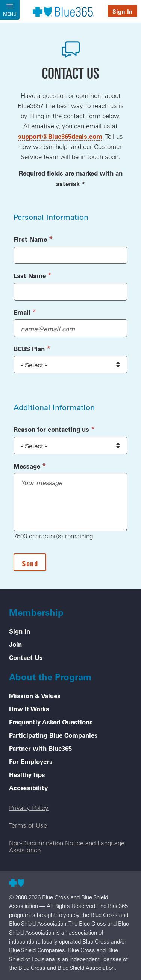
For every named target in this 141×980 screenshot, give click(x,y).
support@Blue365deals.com (60, 136)
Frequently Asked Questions (51, 722)
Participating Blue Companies (53, 735)
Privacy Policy (29, 808)
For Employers (31, 761)
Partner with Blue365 (40, 748)
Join (15, 644)
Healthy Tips (27, 774)
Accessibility (28, 788)
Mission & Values (35, 696)
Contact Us (26, 657)
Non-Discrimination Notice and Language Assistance (67, 846)
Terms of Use (28, 825)
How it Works (29, 709)
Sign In (123, 11)
